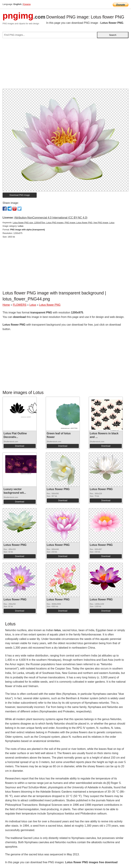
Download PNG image (20, 195)
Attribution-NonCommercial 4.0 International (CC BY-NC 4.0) (51, 218)
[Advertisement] (65, 65)
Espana (27, 4)
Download (20, 446)
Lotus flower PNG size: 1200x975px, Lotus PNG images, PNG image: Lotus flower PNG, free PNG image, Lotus (63, 223)
